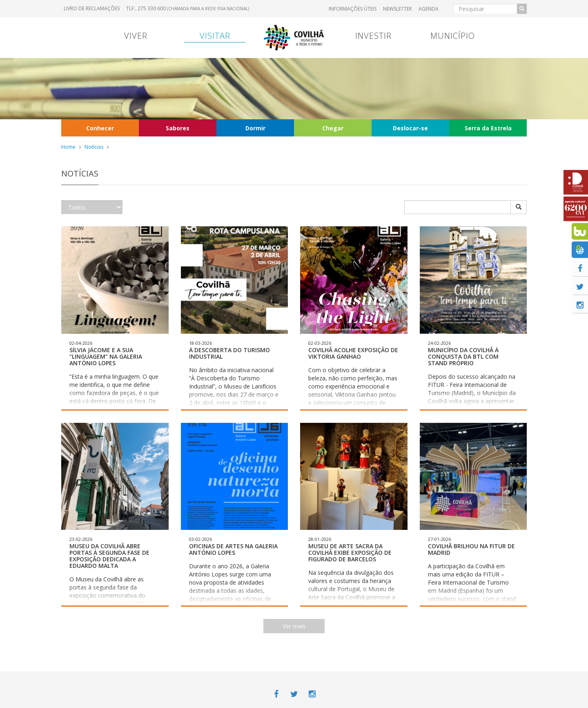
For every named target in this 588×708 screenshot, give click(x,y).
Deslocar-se (410, 128)
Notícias (94, 147)
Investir (373, 36)
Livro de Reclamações (92, 8)
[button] (115, 318)
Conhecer (100, 128)
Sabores (178, 128)
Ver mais (294, 626)
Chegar (333, 128)
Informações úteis (353, 9)
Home (68, 147)
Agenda (429, 9)
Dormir (255, 128)
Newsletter (398, 9)
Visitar (215, 36)
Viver (136, 36)
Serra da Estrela (488, 128)
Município (453, 36)
